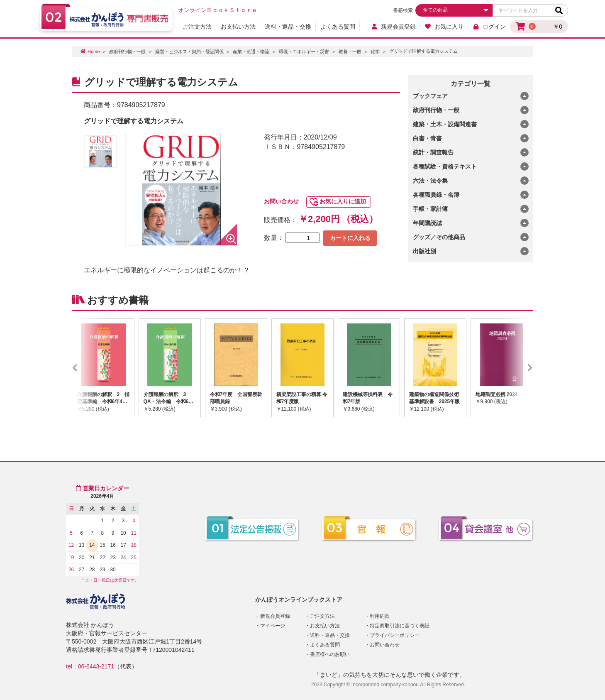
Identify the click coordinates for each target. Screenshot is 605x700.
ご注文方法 (197, 27)
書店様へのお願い (330, 654)
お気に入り (444, 27)
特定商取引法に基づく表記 (400, 626)
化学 (375, 51)
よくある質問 (338, 27)
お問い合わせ (281, 201)
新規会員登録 (393, 27)
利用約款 (380, 616)
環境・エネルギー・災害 (304, 51)
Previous (87, 368)
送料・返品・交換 (288, 27)
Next (518, 368)
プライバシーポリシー (395, 635)
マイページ (273, 626)
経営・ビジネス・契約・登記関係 (189, 51)
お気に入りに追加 (343, 201)
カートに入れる (350, 238)
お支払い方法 (238, 27)
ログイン (489, 27)
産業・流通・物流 (251, 51)
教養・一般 (350, 51)
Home (94, 51)
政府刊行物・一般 (127, 51)
